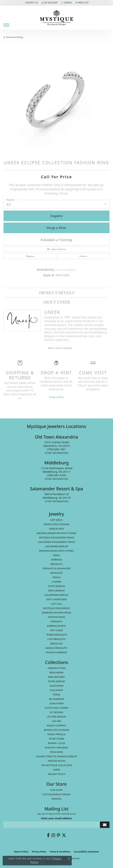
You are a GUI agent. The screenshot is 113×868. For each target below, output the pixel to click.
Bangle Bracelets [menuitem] (56, 648)
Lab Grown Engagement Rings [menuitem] (56, 542)
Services (56, 799)
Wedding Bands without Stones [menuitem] (56, 533)
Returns (83, 256)
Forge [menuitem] (56, 695)
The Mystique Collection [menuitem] (57, 765)
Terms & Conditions (60, 852)
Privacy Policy (39, 852)
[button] (31, 3)
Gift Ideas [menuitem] (56, 520)
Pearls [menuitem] (56, 577)
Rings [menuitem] (57, 555)
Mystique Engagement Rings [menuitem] (56, 538)
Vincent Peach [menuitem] (56, 774)
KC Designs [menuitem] (56, 712)
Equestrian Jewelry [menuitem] (57, 595)
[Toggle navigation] (6, 25)
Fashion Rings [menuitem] (56, 617)
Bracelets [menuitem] (56, 564)
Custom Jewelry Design (57, 794)
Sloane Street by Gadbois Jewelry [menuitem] (56, 756)
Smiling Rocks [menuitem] (57, 761)
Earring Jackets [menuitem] (56, 626)
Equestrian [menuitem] (56, 686)
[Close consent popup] (69, 859)
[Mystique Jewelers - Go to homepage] (56, 18)
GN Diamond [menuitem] (56, 699)
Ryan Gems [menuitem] (56, 752)
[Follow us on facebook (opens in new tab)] (48, 835)
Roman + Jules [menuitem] (57, 743)
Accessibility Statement (86, 852)
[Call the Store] (57, 449)
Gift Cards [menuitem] (56, 630)
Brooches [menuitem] (56, 643)
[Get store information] (56, 453)
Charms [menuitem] (56, 582)
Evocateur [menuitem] (57, 690)
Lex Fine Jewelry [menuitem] (56, 717)
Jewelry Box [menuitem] (56, 529)
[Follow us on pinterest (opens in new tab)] (58, 835)
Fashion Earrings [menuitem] (56, 652)
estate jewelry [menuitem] (56, 586)
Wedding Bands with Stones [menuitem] (56, 551)
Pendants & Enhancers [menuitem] (57, 568)
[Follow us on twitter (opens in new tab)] (64, 835)
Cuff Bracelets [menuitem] (56, 639)
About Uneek (56, 302)
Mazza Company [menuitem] (56, 725)
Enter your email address (56, 818)
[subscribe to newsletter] (105, 825)
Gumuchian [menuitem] (57, 703)
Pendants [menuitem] (57, 621)
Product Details (57, 293)
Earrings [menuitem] (57, 560)
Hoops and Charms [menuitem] (57, 708)
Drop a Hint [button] (56, 228)
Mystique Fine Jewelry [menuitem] (56, 608)
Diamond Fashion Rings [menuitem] (56, 613)
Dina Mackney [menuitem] (56, 677)
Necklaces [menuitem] (57, 573)
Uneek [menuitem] (56, 770)
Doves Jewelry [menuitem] (56, 681)
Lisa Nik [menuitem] (56, 721)
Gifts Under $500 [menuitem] (56, 599)
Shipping (30, 256)
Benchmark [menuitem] (56, 672)
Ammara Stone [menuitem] (56, 668)
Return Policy (21, 852)
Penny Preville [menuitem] (56, 734)
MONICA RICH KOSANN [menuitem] (56, 524)
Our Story (57, 790)
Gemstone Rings (15, 37)
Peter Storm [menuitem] (56, 739)
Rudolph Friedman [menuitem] (57, 748)
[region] (56, 102)
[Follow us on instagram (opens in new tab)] (53, 835)
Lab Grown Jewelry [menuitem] (56, 546)
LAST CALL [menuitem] (56, 604)
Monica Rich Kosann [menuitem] (56, 730)
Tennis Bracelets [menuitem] (56, 635)
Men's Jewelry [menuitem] (57, 591)
